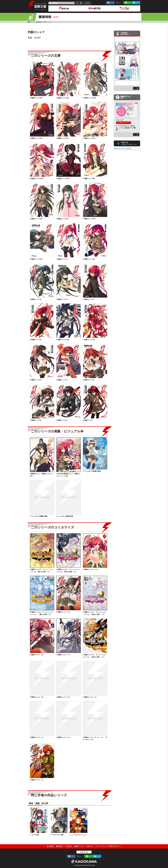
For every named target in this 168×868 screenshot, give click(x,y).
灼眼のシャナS (62, 259)
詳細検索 (87, 3)
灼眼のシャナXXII (90, 98)
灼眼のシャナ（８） (38, 655)
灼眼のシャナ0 (89, 299)
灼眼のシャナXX (63, 138)
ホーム (32, 22)
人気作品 (68, 846)
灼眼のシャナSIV (37, 98)
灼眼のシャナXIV (90, 219)
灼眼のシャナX (62, 299)
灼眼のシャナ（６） (38, 697)
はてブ (137, 3)
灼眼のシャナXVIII (37, 179)
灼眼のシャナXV (63, 219)
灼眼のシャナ (88, 420)
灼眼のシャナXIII (37, 259)
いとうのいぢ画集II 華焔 (39, 516)
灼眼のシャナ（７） (64, 655)
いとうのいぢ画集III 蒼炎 (92, 471)
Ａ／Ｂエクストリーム (78, 835)
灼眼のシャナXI (36, 299)
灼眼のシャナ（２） (64, 737)
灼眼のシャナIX (36, 340)
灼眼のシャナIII (36, 420)
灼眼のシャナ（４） (91, 697)
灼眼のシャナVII (89, 340)
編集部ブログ (79, 846)
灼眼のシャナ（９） (64, 612)
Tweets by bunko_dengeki (123, 149)
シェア (111, 3)
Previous (127, 39)
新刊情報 (50, 846)
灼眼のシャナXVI (37, 219)
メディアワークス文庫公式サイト (108, 846)
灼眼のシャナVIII (63, 340)
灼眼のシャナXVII (63, 179)
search (78, 3)
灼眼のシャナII (62, 420)
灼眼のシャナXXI (37, 138)
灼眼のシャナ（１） (38, 780)
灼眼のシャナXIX (90, 138)
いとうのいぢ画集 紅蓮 (65, 516)
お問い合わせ (84, 852)
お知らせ (90, 846)
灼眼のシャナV (62, 380)
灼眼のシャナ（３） (38, 737)
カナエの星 (35, 835)
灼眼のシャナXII (89, 259)
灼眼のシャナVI (36, 380)
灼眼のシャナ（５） (64, 697)
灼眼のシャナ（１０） (91, 569)
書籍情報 (39, 22)
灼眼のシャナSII (89, 179)
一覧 (137, 88)
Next (127, 83)
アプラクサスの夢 (57, 835)
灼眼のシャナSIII (63, 98)
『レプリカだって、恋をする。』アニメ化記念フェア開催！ (126, 128)
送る (129, 3)
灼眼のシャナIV (89, 380)
